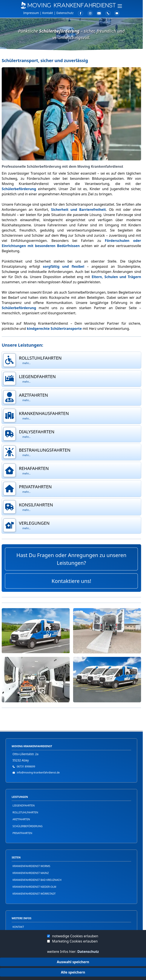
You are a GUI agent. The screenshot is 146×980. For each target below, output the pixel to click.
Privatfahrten (22, 833)
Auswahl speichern (73, 962)
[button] (71, 28)
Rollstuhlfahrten (25, 812)
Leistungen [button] (13, 28)
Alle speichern (73, 972)
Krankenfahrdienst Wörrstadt (34, 894)
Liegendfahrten (24, 805)
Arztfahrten (21, 819)
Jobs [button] (6, 50)
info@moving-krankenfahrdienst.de (38, 773)
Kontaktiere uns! (71, 581)
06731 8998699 (26, 766)
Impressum (31, 13)
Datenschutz (88, 952)
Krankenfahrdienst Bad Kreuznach (37, 880)
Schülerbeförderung (27, 826)
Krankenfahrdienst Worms (31, 866)
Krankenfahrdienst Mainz (31, 873)
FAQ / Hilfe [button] (12, 35)
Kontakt (48, 13)
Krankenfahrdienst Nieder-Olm (34, 887)
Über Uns (11, 42)
